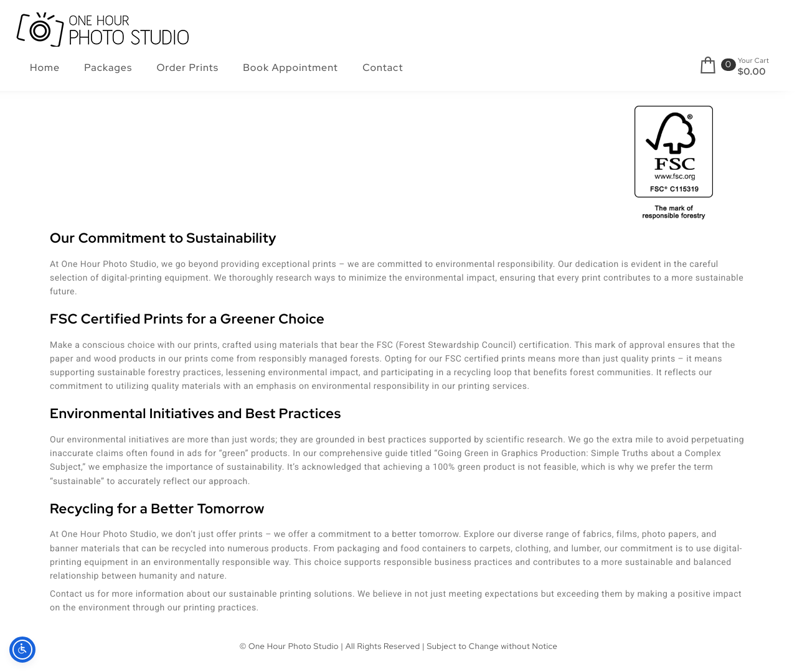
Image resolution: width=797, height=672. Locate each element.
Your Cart (753, 61)
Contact (383, 68)
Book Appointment (290, 68)
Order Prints (188, 68)
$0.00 (752, 72)
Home (45, 68)
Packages (108, 68)
